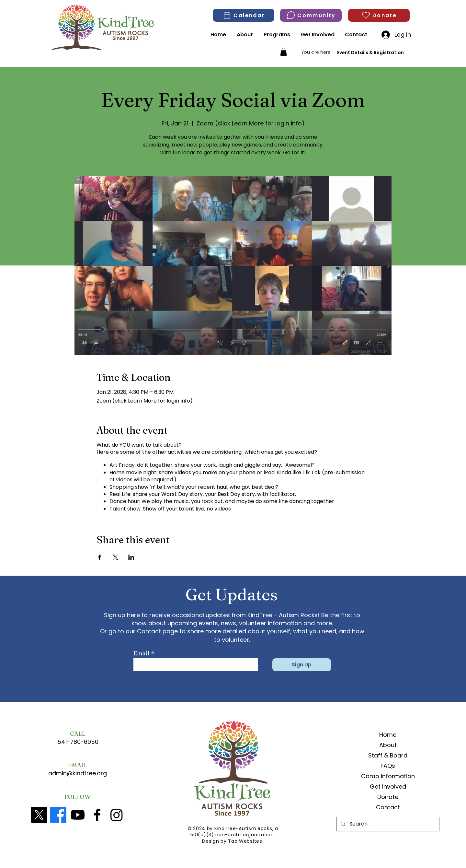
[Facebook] (58, 815)
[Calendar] (244, 15)
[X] (39, 815)
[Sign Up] (302, 665)
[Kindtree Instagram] (117, 815)
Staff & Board (388, 755)
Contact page (157, 631)
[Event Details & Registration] (370, 53)
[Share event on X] (115, 557)
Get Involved (388, 786)
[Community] (311, 15)
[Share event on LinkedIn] (131, 557)
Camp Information (388, 776)
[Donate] (379, 15)
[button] (284, 52)
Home (388, 735)
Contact (388, 807)
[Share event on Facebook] (100, 557)
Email (142, 653)
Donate (388, 797)
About (388, 745)
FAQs (388, 766)
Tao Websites (245, 841)
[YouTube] (78, 815)
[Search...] (388, 824)
